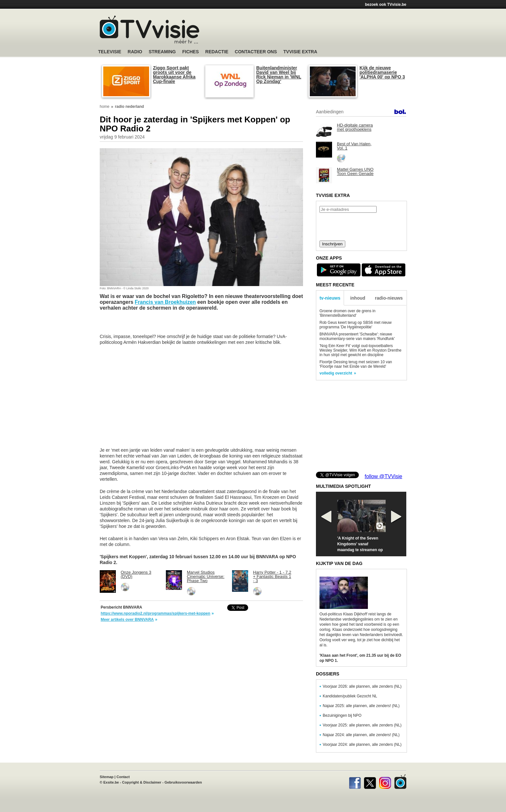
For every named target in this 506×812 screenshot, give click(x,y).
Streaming (162, 52)
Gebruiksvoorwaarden (183, 782)
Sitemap (107, 777)
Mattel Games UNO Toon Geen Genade (355, 171)
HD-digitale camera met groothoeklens (355, 127)
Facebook (355, 782)
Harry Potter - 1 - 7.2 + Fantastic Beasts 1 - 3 (272, 576)
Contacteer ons (256, 52)
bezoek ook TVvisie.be (386, 5)
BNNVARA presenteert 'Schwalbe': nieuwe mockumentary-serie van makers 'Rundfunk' (357, 336)
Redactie (217, 52)
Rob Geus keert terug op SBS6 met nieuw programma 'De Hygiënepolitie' (355, 325)
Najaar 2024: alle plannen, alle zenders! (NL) (361, 735)
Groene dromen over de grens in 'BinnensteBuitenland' (347, 313)
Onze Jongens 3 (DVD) (136, 574)
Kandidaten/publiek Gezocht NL (350, 696)
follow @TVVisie (383, 476)
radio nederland (129, 107)
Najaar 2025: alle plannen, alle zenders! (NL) (361, 706)
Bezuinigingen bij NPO (342, 715)
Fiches (191, 52)
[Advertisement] (314, 31)
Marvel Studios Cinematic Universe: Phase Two (206, 576)
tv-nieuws (330, 298)
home (105, 107)
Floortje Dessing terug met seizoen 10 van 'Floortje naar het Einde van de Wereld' (356, 364)
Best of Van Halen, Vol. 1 (354, 146)
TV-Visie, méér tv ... (150, 30)
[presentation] (361, 226)
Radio (135, 52)
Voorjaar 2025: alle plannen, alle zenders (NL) (362, 725)
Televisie (110, 52)
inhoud (358, 298)
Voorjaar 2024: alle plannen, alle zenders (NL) (362, 745)
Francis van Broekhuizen (165, 302)
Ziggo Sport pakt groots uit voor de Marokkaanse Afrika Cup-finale (174, 75)
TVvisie (400, 782)
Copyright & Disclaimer (142, 782)
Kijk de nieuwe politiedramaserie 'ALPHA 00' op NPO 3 (382, 72)
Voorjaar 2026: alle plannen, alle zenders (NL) (362, 686)
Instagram (385, 782)
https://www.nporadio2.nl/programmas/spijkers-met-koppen (156, 613)
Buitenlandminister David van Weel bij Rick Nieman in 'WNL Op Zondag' (279, 75)
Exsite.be (111, 782)
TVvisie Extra (300, 52)
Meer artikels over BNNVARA (127, 620)
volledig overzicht (336, 373)
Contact (123, 777)
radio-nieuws (389, 298)
